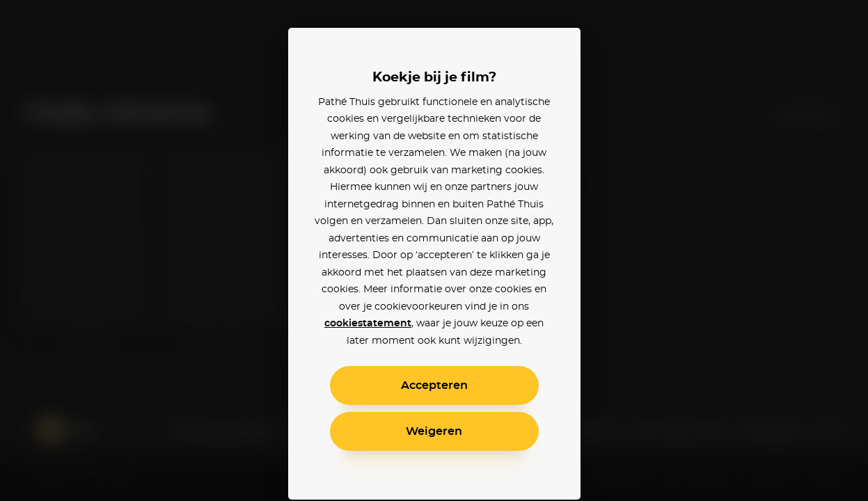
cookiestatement (368, 324)
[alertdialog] (434, 250)
